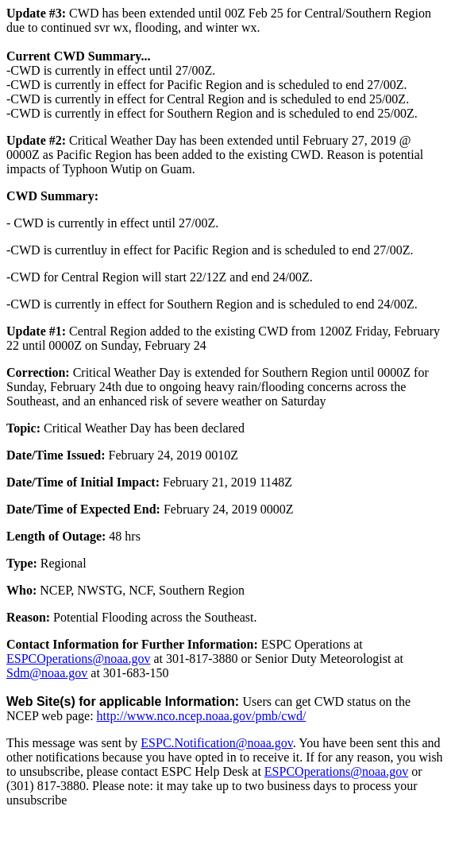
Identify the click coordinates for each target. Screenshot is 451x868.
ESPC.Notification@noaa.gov (216, 743)
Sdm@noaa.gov (47, 673)
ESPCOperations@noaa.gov (78, 659)
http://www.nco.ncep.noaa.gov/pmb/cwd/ (202, 716)
